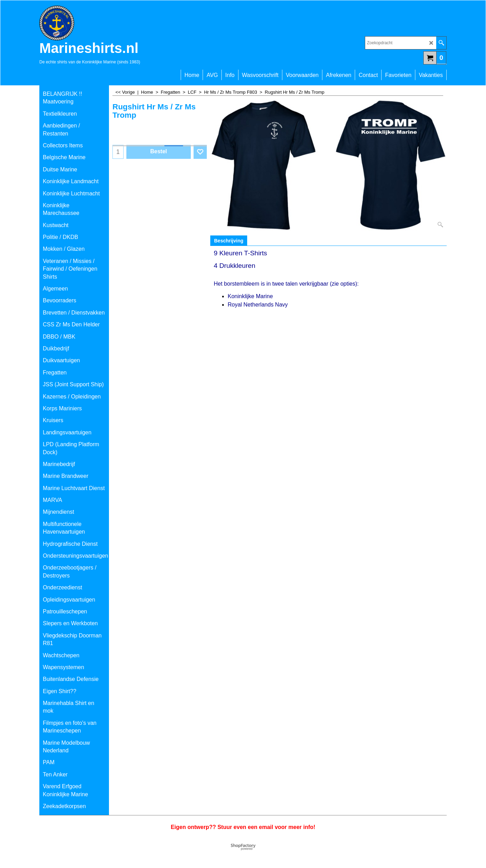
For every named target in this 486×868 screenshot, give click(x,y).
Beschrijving (229, 241)
